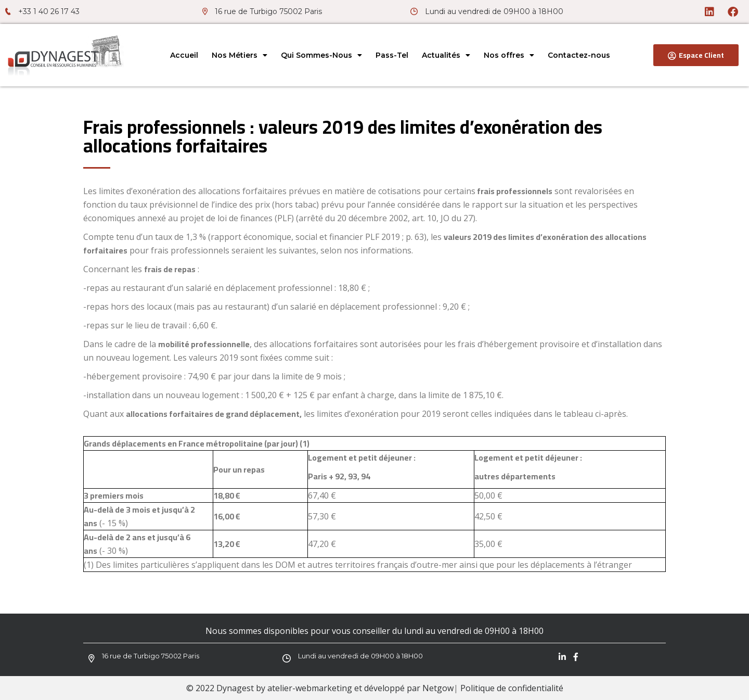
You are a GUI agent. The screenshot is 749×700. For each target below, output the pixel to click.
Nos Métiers (240, 55)
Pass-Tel (392, 55)
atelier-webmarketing (310, 688)
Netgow (438, 688)
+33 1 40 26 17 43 (49, 11)
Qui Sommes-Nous (321, 55)
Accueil (184, 55)
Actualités (446, 55)
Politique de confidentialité (512, 688)
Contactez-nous (579, 55)
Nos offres (509, 55)
